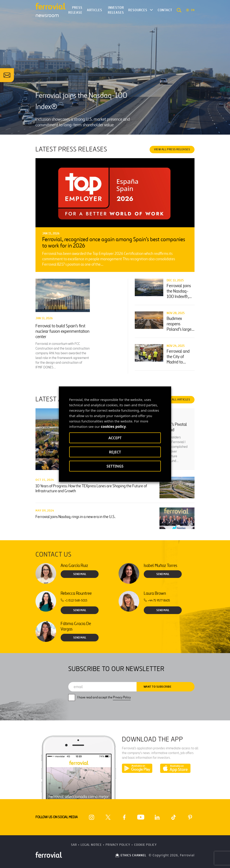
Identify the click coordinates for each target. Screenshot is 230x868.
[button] (179, 10)
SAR (74, 845)
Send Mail (80, 574)
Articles (95, 10)
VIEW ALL (172, 149)
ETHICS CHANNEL (131, 855)
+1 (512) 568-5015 (74, 600)
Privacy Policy (122, 697)
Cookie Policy (146, 845)
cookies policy (113, 426)
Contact (165, 10)
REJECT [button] (115, 452)
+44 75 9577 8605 (157, 600)
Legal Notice (91, 845)
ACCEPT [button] (115, 438)
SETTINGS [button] (115, 466)
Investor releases (116, 10)
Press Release (75, 10)
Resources (138, 10)
